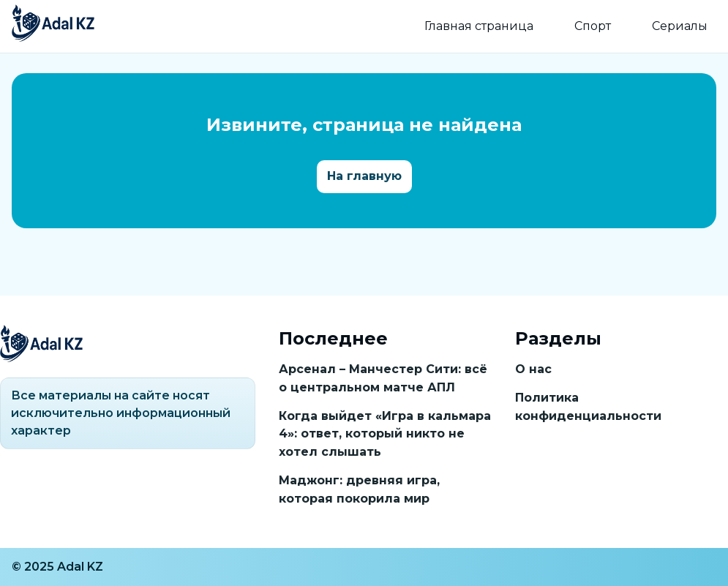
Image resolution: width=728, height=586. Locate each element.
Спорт (593, 26)
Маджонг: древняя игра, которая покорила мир (359, 489)
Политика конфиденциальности (588, 407)
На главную (364, 176)
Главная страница (479, 26)
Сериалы (680, 26)
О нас (533, 369)
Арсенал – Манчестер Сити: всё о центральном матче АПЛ (383, 378)
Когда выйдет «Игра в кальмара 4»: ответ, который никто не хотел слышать (385, 434)
